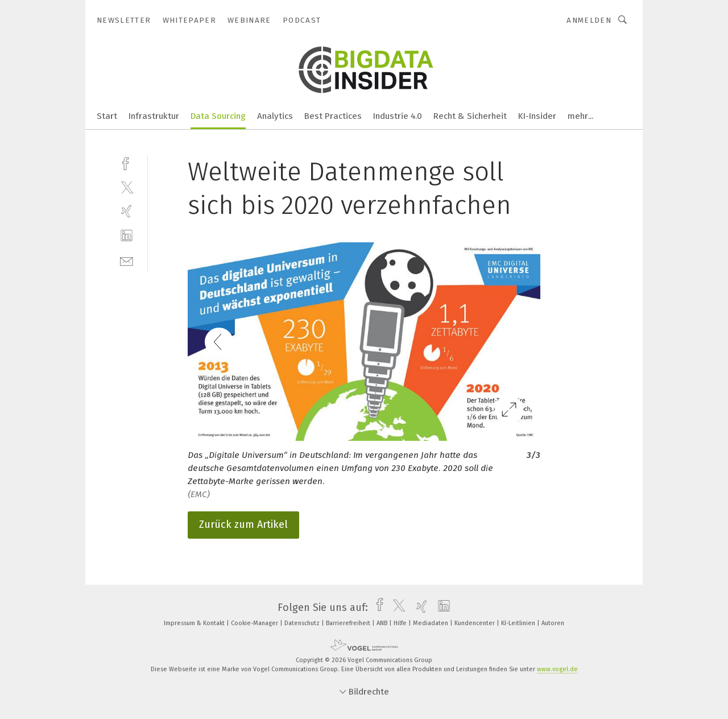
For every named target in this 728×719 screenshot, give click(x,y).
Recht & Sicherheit (470, 116)
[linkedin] (127, 236)
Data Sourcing (218, 116)
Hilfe (401, 623)
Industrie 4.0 (398, 116)
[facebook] (127, 162)
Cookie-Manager (255, 623)
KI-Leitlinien (519, 623)
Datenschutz (303, 623)
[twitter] (127, 187)
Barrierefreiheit (349, 623)
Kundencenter (475, 623)
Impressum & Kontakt (195, 623)
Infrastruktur (154, 116)
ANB (383, 623)
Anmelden (589, 20)
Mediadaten (431, 623)
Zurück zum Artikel (243, 524)
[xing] (127, 211)
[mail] (127, 260)
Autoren (553, 623)
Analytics (275, 116)
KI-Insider (537, 116)
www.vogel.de (557, 669)
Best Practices (333, 116)
